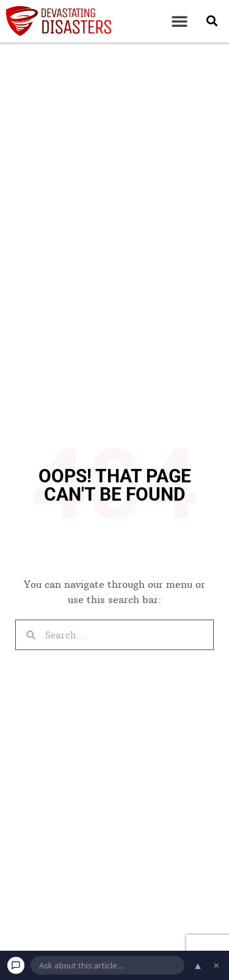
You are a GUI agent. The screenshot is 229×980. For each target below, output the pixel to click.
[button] (180, 21)
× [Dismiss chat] (216, 965)
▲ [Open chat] (198, 965)
